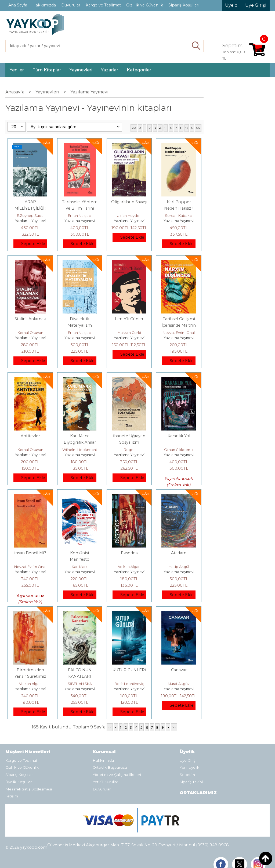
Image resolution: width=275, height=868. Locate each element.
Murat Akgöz (179, 684)
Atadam (179, 553)
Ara (196, 46)
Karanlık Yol (179, 436)
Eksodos (129, 553)
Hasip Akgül (179, 567)
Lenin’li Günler (129, 319)
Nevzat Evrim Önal (179, 333)
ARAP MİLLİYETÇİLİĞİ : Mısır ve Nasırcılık (30, 208)
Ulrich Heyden (129, 216)
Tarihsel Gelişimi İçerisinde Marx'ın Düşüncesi (179, 325)
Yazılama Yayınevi (30, 221)
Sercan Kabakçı (179, 216)
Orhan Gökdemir (179, 450)
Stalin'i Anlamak (30, 319)
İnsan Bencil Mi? (30, 553)
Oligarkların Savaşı (129, 202)
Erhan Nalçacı (80, 216)
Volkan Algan (129, 567)
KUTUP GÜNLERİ (129, 670)
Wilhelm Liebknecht (80, 450)
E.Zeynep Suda (30, 216)
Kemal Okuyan (30, 333)
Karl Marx (80, 567)
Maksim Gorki (129, 333)
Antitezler (30, 436)
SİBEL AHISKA (80, 684)
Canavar (179, 670)
